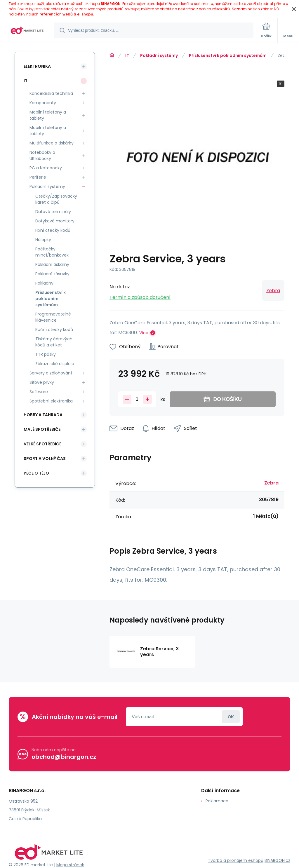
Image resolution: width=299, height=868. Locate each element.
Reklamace (217, 801)
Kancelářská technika (51, 93)
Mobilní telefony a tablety (48, 115)
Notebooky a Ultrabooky (42, 155)
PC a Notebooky (46, 168)
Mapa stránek (70, 865)
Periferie (38, 177)
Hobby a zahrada (43, 415)
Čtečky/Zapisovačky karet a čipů (56, 199)
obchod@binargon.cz (64, 757)
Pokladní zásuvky (52, 274)
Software (39, 392)
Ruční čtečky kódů (54, 330)
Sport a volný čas (45, 459)
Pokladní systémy (159, 55)
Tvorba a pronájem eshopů (236, 860)
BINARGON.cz (277, 860)
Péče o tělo (36, 473)
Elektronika (37, 66)
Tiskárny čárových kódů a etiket (54, 342)
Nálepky (43, 240)
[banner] (27, 31)
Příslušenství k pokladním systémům (228, 55)
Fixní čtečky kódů (53, 230)
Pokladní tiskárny (52, 264)
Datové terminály (53, 212)
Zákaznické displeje (55, 364)
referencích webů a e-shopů (66, 14)
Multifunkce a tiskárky (52, 143)
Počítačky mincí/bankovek (52, 252)
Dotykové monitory (55, 221)
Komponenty (43, 103)
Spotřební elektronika (51, 401)
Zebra (273, 291)
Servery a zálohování (51, 373)
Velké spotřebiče (42, 444)
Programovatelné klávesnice (53, 317)
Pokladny (44, 283)
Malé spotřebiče (42, 429)
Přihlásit (231, 717)
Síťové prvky (42, 382)
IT (127, 55)
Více (144, 333)
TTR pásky (46, 354)
